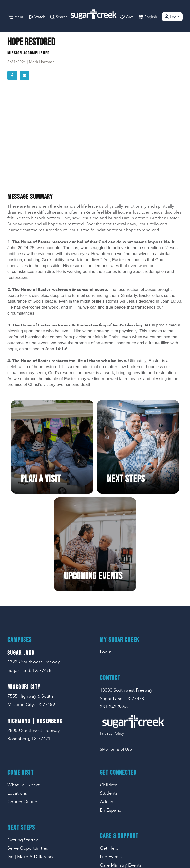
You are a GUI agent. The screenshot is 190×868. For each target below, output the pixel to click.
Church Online (22, 710)
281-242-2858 (114, 615)
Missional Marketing (112, 857)
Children (109, 693)
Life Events (111, 765)
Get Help (109, 756)
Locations (17, 701)
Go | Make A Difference (31, 765)
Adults (107, 710)
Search (59, 17)
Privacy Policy (112, 642)
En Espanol (111, 718)
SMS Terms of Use (116, 657)
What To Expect (24, 693)
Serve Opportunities (28, 756)
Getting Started (23, 748)
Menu (16, 17)
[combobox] (156, 17)
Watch (37, 17)
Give (127, 17)
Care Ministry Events (121, 773)
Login (172, 17)
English (151, 17)
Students (109, 701)
